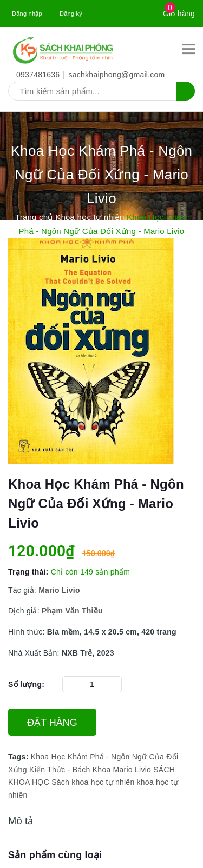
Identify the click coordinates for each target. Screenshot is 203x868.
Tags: (19, 757)
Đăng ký (71, 14)
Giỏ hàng (179, 14)
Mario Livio (59, 590)
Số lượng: (26, 684)
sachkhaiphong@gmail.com (117, 75)
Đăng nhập (27, 14)
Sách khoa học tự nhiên (93, 782)
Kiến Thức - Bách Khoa (70, 770)
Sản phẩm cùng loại (55, 855)
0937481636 (38, 75)
